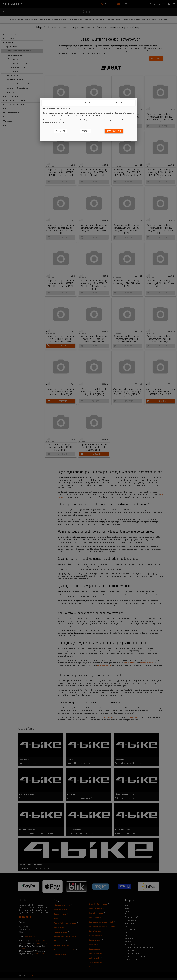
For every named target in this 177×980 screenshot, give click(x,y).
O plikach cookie (120, 103)
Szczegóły (88, 103)
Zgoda (57, 103)
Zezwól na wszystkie (114, 131)
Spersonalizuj (86, 131)
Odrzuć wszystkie (60, 131)
